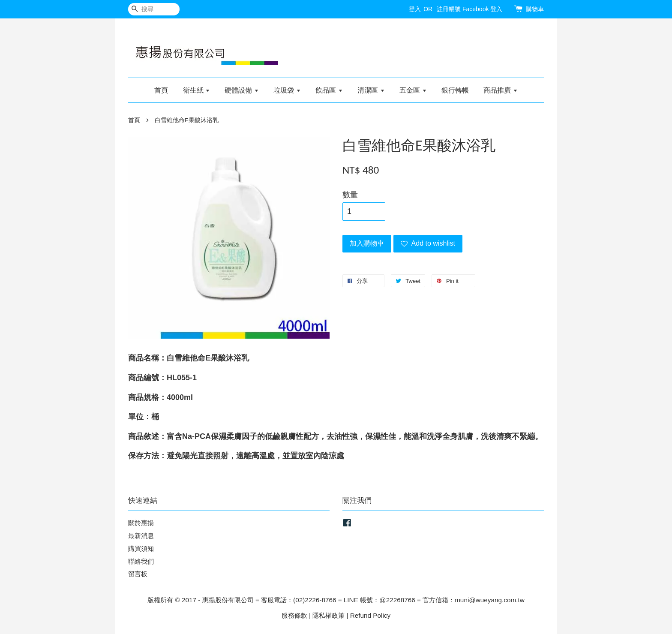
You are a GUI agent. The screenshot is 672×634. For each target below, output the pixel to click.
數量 (350, 195)
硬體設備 (241, 90)
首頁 (161, 90)
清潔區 (371, 90)
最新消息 (141, 536)
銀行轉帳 (455, 90)
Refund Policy (370, 615)
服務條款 (294, 615)
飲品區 (329, 90)
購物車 (535, 9)
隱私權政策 (328, 615)
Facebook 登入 (482, 9)
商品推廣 (500, 90)
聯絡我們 (141, 561)
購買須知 (141, 548)
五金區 (413, 90)
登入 (415, 9)
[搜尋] (154, 9)
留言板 (138, 574)
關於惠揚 (141, 523)
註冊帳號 (449, 9)
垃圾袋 (287, 90)
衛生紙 (196, 90)
